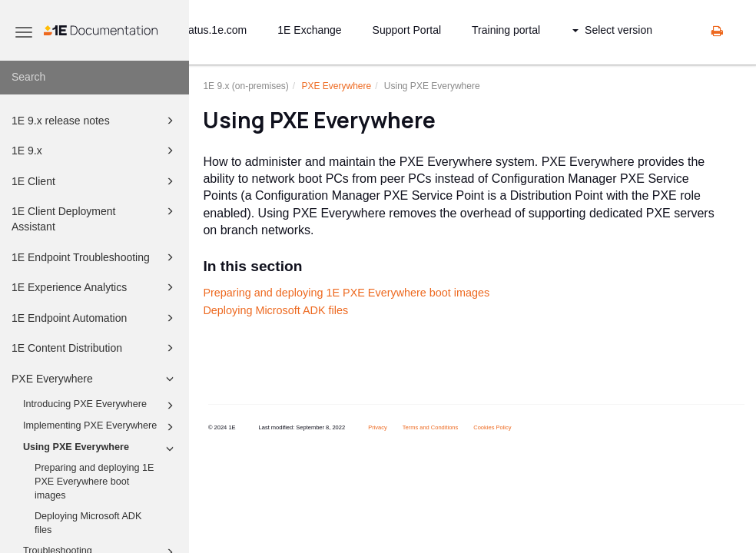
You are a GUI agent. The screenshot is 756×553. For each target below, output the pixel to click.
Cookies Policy (492, 427)
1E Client (95, 181)
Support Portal (407, 30)
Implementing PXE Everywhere (101, 427)
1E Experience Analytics (95, 287)
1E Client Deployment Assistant (95, 218)
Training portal (506, 30)
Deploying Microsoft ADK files (88, 523)
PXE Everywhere (95, 379)
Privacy (378, 427)
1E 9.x (95, 151)
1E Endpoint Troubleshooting (95, 257)
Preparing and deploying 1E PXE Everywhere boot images (94, 481)
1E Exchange (309, 30)
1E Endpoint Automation (95, 318)
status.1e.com (213, 30)
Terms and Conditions (431, 427)
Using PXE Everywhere (101, 449)
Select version (612, 30)
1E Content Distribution (95, 348)
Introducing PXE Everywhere (101, 406)
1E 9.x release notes (95, 121)
